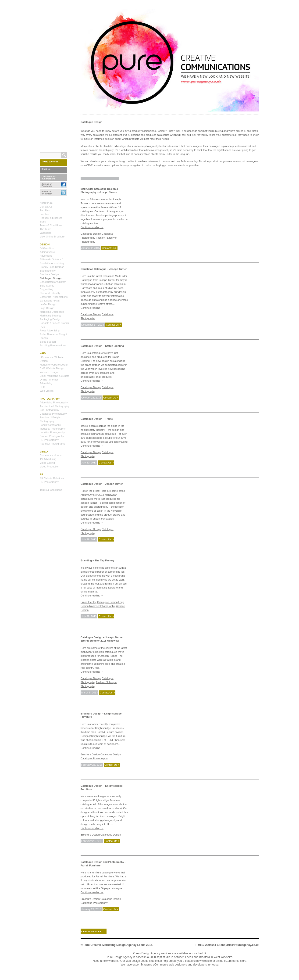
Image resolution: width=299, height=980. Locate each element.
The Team (45, 229)
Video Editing (47, 463)
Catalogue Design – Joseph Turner (102, 484)
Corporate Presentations (54, 297)
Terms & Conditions (51, 225)
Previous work (91, 931)
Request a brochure (51, 218)
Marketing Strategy (50, 316)
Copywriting (46, 289)
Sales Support (48, 342)
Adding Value (47, 252)
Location (45, 214)
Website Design (49, 372)
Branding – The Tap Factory (98, 560)
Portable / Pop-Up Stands (54, 323)
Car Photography (49, 410)
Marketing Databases (52, 312)
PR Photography (49, 440)
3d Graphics (47, 248)
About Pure (46, 203)
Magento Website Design (54, 365)
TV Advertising (48, 459)
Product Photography (52, 436)
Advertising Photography (54, 402)
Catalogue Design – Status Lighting (102, 346)
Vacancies (46, 233)
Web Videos (47, 391)
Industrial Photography (53, 429)
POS (42, 327)
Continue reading (92, 227)
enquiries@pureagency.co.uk (240, 945)
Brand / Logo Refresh (52, 267)
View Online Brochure (52, 237)
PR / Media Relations (52, 478)
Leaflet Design (48, 304)
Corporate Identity (50, 293)
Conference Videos (51, 455)
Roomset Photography (102, 606)
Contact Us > (109, 248)
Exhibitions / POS (50, 301)
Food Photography (50, 425)
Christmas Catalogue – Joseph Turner (104, 269)
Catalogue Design (91, 234)
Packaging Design (50, 319)
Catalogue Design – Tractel (97, 419)
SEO (42, 387)
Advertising (46, 256)
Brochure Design (90, 754)
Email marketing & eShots (55, 376)
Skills (43, 222)
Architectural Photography (55, 406)
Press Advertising (50, 330)
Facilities (45, 210)
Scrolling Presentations (53, 345)
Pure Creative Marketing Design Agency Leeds (114, 945)
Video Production (50, 467)
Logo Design (47, 308)
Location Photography (52, 432)
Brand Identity (89, 602)
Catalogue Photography (94, 758)
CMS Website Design (52, 368)
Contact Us (46, 207)
